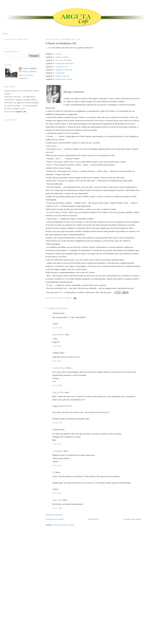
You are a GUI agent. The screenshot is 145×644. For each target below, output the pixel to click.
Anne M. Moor (58, 392)
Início (5, 33)
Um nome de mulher (64, 60)
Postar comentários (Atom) (63, 525)
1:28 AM (57, 444)
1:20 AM (57, 346)
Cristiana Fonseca (60, 368)
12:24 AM (57, 423)
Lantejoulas (60, 73)
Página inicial (94, 519)
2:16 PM (57, 493)
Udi (54, 472)
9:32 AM (57, 361)
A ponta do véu (61, 67)
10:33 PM (57, 385)
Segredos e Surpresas (64, 70)
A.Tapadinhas (58, 451)
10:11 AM (57, 508)
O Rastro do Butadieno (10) (61, 43)
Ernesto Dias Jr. (59, 334)
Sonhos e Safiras (62, 57)
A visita (58, 54)
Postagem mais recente (55, 519)
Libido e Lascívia (62, 76)
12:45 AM (57, 328)
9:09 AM (57, 465)
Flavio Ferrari (29, 69)
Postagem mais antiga (132, 519)
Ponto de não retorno (64, 79)
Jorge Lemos (58, 500)
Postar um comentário (54, 515)
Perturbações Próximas (65, 63)
